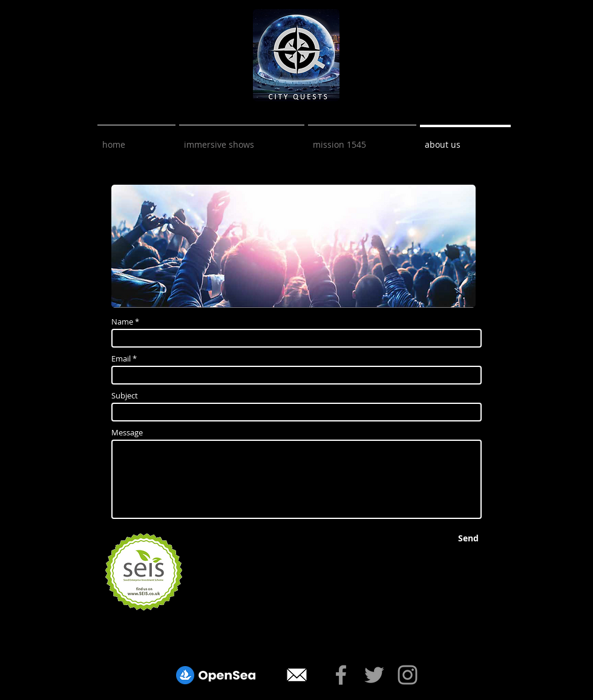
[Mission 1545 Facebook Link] (341, 675)
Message (127, 433)
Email (121, 359)
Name (122, 322)
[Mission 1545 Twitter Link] (374, 675)
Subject (125, 396)
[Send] (468, 538)
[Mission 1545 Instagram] (408, 675)
